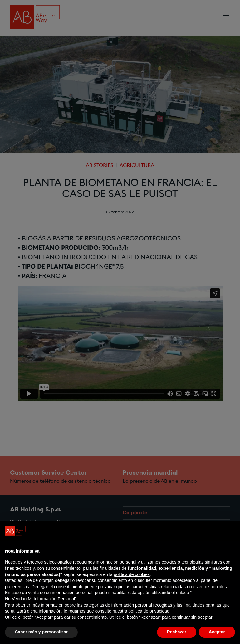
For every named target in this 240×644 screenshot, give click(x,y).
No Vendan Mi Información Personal (40, 606)
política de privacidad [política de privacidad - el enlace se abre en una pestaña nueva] (149, 618)
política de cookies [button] (132, 582)
